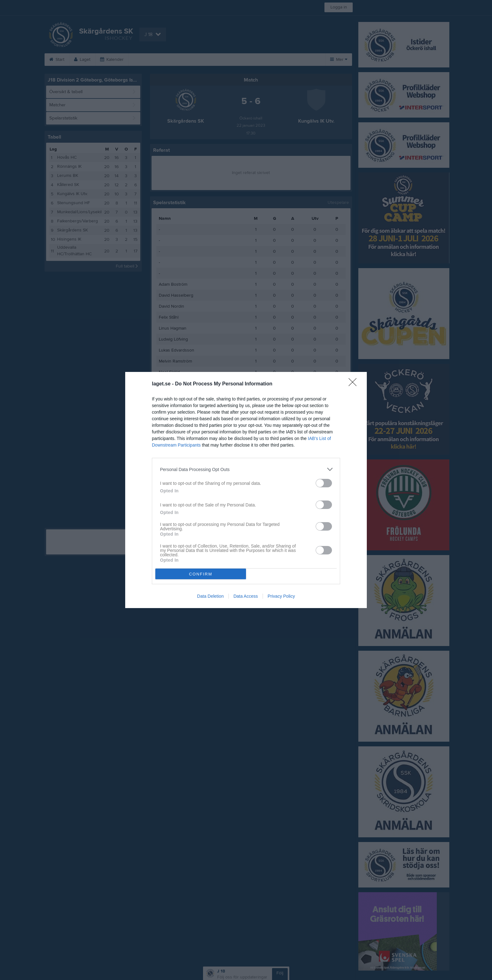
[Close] (355, 384)
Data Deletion (210, 596)
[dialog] (246, 490)
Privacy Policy (281, 596)
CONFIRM (201, 574)
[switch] (324, 483)
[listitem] (246, 469)
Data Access (246, 596)
